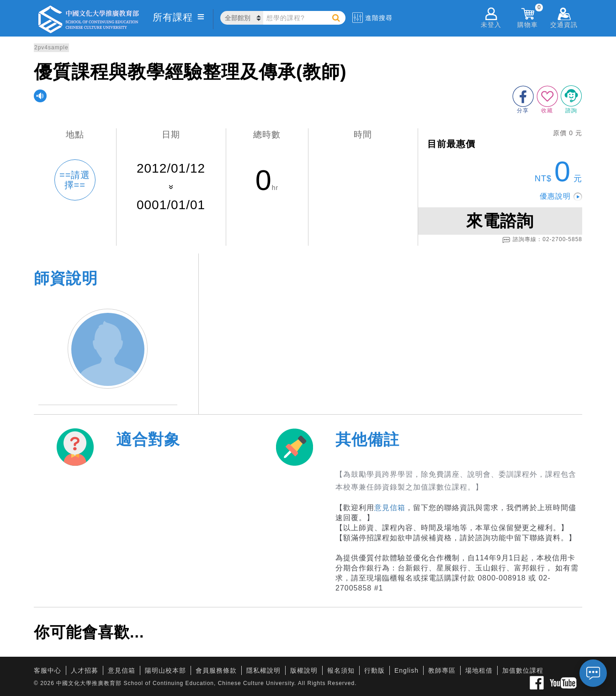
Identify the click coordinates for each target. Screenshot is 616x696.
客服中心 (48, 670)
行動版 (374, 670)
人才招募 (85, 670)
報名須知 (341, 670)
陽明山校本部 (165, 670)
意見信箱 (390, 508)
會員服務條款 (216, 670)
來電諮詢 (500, 221)
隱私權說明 (263, 670)
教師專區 (442, 670)
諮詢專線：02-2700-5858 (542, 240)
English (406, 670)
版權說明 (304, 670)
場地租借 (479, 670)
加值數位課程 (523, 670)
